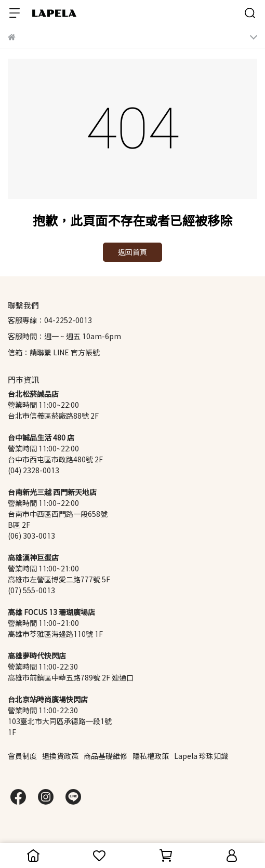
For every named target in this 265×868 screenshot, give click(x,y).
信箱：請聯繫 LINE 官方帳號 (54, 352)
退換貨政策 (60, 756)
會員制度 (22, 756)
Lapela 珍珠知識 (201, 756)
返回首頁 (132, 252)
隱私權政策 (151, 756)
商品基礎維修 (105, 756)
